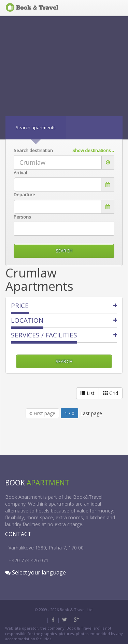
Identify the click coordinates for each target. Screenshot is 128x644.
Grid (111, 393)
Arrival (20, 173)
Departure (24, 195)
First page (42, 413)
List (88, 393)
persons (22, 217)
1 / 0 (69, 413)
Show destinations (93, 150)
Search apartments (36, 127)
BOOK (32, 8)
